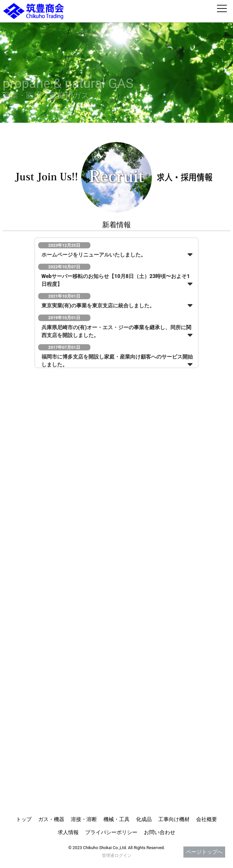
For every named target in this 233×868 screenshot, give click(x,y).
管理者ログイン (117, 855)
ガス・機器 (51, 819)
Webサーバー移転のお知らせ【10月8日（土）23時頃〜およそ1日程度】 (116, 280)
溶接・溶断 (84, 819)
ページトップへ (204, 852)
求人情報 (68, 832)
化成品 (144, 819)
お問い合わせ (160, 832)
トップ (24, 819)
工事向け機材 (174, 819)
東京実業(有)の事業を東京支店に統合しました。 (98, 306)
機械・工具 (116, 819)
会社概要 (207, 819)
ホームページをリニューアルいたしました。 (94, 255)
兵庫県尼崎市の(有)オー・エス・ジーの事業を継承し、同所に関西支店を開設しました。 (116, 331)
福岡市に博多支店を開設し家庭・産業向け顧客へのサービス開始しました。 (117, 361)
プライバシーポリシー (111, 832)
